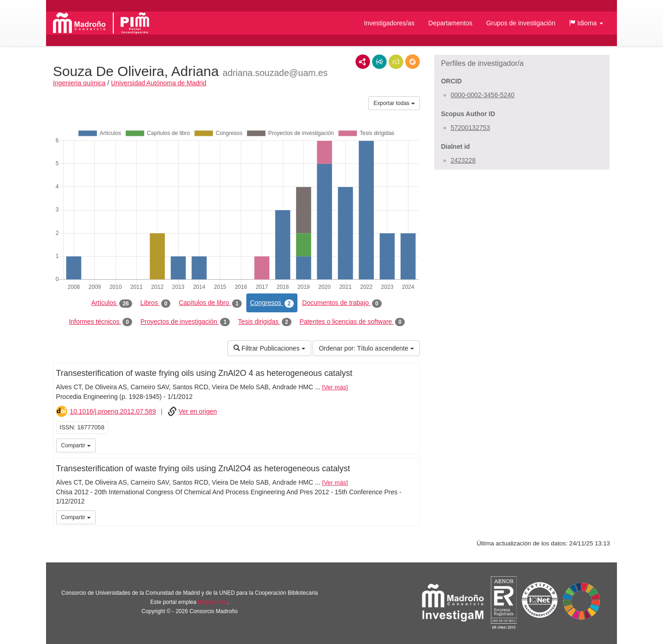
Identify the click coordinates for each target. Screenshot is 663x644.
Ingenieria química (79, 83)
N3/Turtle (396, 62)
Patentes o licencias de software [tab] (352, 322)
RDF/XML (363, 62)
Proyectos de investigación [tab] (185, 322)
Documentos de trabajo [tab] (342, 303)
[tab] (522, 64)
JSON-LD (379, 62)
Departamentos (450, 23)
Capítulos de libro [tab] (210, 303)
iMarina (411, 445)
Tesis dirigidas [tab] (265, 322)
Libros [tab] (156, 303)
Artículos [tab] (112, 303)
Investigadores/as (390, 23)
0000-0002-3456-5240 (483, 95)
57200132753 (471, 128)
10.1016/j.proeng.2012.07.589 (113, 411)
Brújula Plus (213, 602)
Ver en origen (198, 411)
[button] (586, 23)
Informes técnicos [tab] (101, 322)
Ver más (335, 387)
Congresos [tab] (272, 303)
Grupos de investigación (521, 23)
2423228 (463, 160)
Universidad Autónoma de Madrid (159, 83)
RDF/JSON (413, 62)
